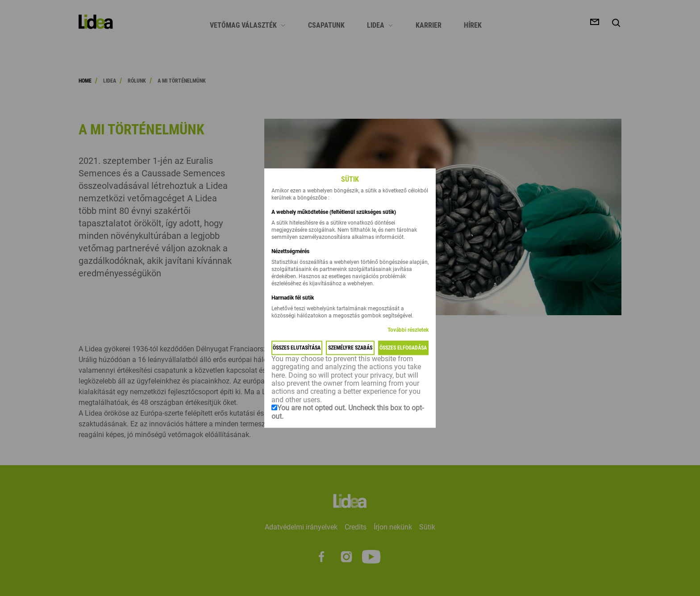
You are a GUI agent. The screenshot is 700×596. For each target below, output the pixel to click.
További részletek (408, 330)
